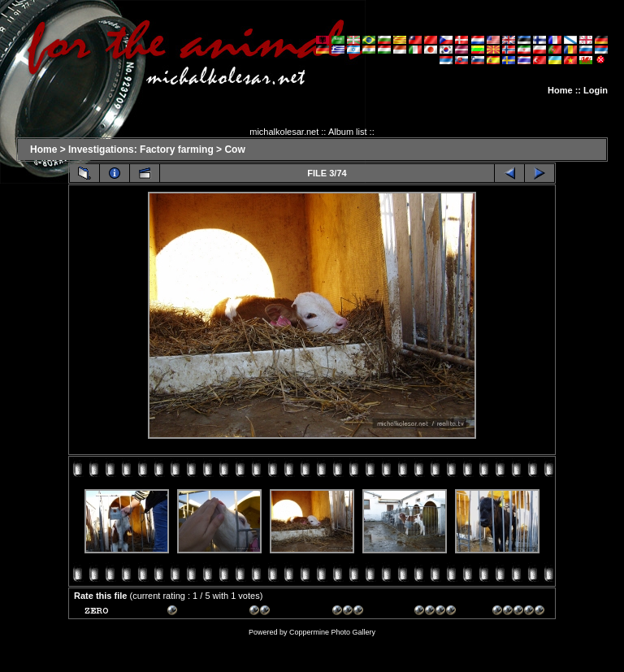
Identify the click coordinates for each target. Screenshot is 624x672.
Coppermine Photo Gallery (332, 632)
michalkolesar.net (284, 132)
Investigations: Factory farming (141, 150)
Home (560, 90)
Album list (348, 132)
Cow (234, 150)
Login (596, 90)
